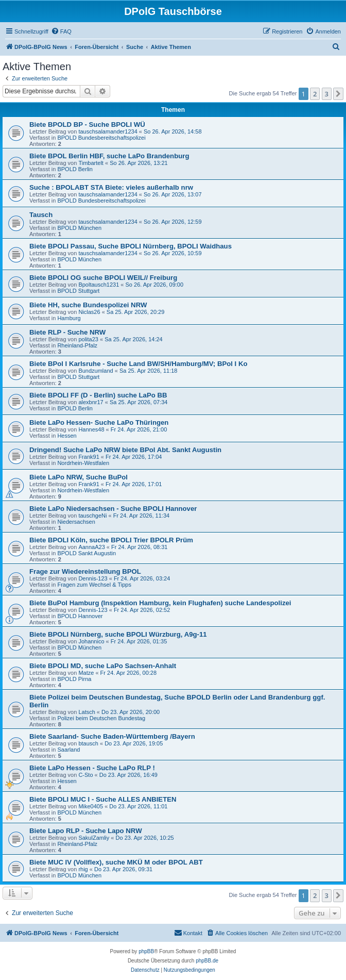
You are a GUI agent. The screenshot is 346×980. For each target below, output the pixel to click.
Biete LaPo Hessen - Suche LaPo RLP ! (92, 768)
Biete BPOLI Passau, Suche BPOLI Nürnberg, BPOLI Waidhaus (131, 246)
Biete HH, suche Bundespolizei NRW (88, 305)
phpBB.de (207, 961)
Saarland (68, 750)
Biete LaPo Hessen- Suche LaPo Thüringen (99, 422)
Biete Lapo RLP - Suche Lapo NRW (86, 831)
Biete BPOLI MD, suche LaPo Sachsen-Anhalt (103, 666)
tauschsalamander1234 (108, 131)
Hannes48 (91, 429)
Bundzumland (96, 371)
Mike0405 (91, 806)
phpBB (146, 951)
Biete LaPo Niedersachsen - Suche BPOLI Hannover (113, 509)
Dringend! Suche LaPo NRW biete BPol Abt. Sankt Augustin (125, 450)
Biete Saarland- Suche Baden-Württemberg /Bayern (112, 736)
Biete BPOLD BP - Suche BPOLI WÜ (87, 124)
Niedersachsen (76, 522)
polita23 (88, 339)
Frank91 (89, 457)
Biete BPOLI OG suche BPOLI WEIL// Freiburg (103, 278)
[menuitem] (61, 31)
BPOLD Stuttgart (78, 291)
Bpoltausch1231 (99, 285)
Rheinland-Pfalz (77, 345)
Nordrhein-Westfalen (83, 463)
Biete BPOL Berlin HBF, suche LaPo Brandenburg (109, 156)
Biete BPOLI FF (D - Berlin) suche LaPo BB (98, 395)
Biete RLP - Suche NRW (67, 332)
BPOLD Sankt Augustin (86, 553)
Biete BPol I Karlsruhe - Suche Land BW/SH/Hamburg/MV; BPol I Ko (139, 364)
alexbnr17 (91, 402)
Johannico (91, 641)
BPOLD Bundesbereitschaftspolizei (101, 138)
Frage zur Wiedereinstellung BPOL (85, 571)
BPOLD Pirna (74, 679)
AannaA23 (91, 547)
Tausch (41, 215)
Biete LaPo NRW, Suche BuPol (79, 477)
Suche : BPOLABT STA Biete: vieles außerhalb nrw (111, 187)
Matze (86, 673)
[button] (338, 94)
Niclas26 (89, 312)
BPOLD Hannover (80, 616)
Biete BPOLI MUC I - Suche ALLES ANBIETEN (103, 799)
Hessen (67, 436)
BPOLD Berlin (75, 169)
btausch (88, 743)
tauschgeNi (92, 516)
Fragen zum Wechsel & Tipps (94, 585)
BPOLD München (79, 228)
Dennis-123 (93, 578)
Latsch (86, 712)
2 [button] (315, 94)
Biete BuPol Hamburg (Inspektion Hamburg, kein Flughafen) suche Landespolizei (160, 603)
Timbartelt (91, 163)
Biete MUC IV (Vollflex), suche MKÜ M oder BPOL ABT (116, 862)
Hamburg (69, 318)
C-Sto (85, 775)
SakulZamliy (94, 838)
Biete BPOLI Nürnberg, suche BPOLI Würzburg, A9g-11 (118, 634)
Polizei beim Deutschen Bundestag (101, 718)
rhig (83, 869)
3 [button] (327, 94)
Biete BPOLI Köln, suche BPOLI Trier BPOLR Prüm (111, 540)
